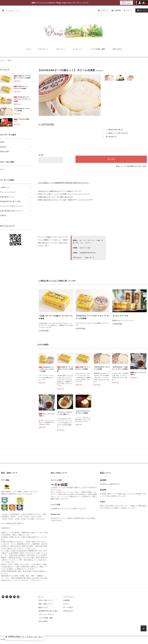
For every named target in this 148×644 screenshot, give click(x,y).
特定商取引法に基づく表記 (137, 166)
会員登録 (117, 10)
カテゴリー (44, 49)
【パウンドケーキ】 (120, 316)
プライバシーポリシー (46, 614)
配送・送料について (46, 604)
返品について (121, 166)
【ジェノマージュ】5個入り (138, 374)
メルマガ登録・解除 (98, 49)
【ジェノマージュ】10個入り (47, 415)
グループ (61, 49)
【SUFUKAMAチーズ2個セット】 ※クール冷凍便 (120, 368)
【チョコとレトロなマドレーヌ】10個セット (65, 413)
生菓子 (10, 61)
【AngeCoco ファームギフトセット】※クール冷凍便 (22, 99)
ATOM (45, 621)
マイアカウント (69, 597)
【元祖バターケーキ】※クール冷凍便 (21, 87)
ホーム (29, 49)
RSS (40, 621)
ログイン (129, 10)
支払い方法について (46, 600)
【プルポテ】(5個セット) (22, 120)
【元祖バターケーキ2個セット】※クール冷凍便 (22, 77)
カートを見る (68, 607)
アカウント (105, 10)
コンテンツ (78, 49)
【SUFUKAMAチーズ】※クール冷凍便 (22, 110)
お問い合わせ (117, 49)
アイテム (141, 10)
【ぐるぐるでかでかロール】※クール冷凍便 (83, 412)
